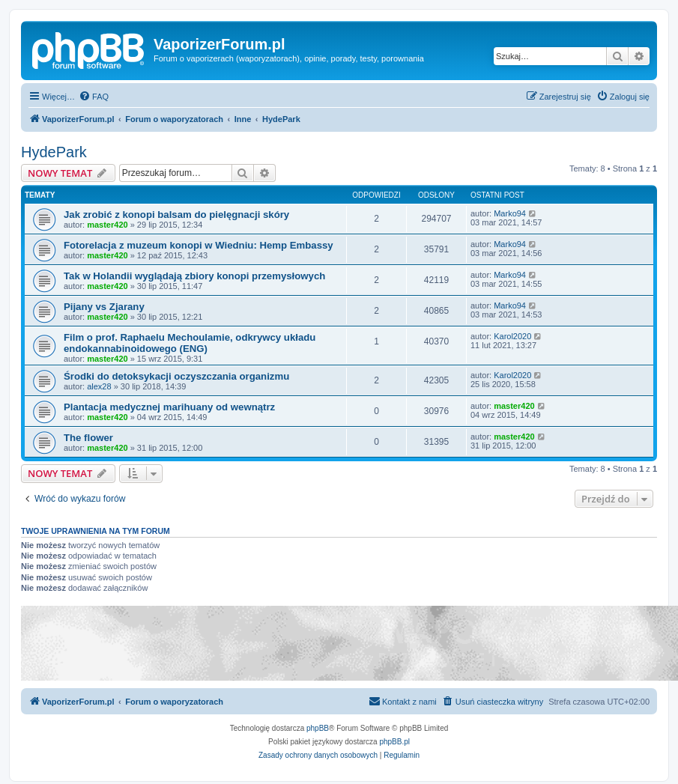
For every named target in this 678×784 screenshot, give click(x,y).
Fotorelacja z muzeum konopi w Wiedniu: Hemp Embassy (199, 245)
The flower (88, 438)
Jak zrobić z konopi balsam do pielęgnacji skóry (176, 215)
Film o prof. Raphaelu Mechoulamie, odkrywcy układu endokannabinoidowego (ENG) (190, 343)
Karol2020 (512, 336)
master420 (107, 225)
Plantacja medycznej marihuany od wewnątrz (169, 407)
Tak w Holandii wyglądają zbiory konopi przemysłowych (194, 276)
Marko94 (510, 213)
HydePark (54, 152)
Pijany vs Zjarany (104, 307)
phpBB (318, 728)
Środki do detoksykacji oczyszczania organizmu (176, 376)
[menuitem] (94, 97)
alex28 (99, 386)
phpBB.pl (394, 742)
